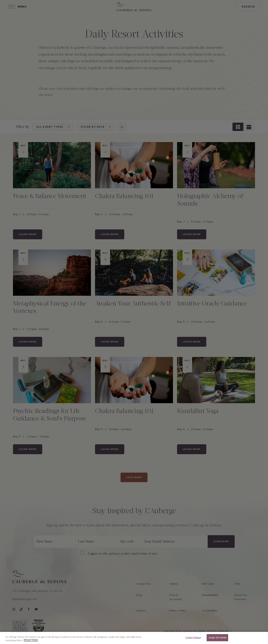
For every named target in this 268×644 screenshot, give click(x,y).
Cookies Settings (193, 639)
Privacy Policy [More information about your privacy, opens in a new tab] (31, 642)
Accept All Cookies (217, 639)
